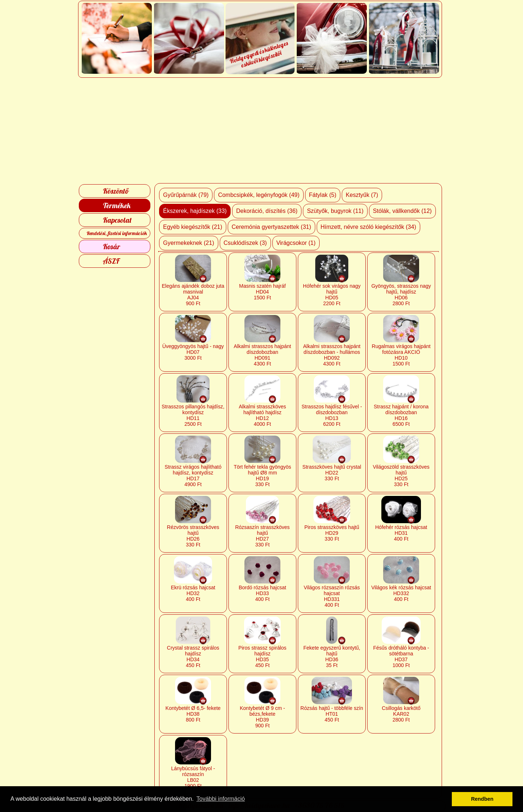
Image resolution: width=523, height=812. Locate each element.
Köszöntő (116, 191)
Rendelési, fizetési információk (117, 233)
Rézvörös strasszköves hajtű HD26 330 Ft (193, 536)
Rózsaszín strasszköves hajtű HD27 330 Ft (262, 536)
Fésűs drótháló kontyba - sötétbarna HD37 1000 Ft (401, 657)
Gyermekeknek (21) (189, 243)
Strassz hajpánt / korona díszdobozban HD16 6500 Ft (401, 415)
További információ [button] (221, 799)
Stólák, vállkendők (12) (402, 211)
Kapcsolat (117, 220)
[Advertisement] (262, 130)
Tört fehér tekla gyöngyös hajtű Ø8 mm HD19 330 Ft (263, 476)
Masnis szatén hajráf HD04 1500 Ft (262, 292)
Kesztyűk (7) (362, 195)
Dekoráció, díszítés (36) (267, 211)
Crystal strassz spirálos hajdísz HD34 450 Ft (193, 657)
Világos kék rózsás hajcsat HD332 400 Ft (401, 593)
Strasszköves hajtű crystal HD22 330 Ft (332, 473)
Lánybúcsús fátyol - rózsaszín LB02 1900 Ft (193, 777)
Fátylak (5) (323, 195)
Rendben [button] (482, 799)
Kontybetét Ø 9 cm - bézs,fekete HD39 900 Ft (262, 717)
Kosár (112, 247)
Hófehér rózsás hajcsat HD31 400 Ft (401, 533)
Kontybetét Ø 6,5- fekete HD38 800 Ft (193, 714)
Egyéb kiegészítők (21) (193, 227)
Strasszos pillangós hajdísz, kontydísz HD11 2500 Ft (193, 415)
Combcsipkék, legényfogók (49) (259, 195)
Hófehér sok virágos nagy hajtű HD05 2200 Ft (332, 295)
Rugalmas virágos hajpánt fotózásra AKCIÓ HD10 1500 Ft (401, 355)
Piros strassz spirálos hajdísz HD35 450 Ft (262, 657)
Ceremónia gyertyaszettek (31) (271, 227)
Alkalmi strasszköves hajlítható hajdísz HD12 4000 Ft (263, 415)
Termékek (117, 205)
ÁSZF (111, 261)
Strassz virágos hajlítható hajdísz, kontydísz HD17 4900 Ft (193, 476)
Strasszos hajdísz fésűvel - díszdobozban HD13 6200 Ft (332, 415)
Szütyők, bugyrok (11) (335, 211)
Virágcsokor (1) (296, 243)
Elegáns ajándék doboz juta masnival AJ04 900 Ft (193, 295)
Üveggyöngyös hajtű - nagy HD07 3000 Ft (193, 352)
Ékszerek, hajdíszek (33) (195, 211)
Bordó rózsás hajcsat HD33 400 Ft (262, 593)
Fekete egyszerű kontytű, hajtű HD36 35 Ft (332, 657)
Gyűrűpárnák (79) (186, 195)
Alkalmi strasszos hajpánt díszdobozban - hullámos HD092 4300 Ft (332, 355)
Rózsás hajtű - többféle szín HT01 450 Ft (332, 714)
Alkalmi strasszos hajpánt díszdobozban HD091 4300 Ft (263, 355)
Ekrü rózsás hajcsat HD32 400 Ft (193, 593)
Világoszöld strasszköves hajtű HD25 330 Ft (401, 476)
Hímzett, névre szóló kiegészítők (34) (368, 227)
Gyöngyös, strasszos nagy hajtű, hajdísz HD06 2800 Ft (401, 295)
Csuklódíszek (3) (245, 243)
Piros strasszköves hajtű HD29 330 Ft (332, 533)
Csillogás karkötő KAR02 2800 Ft (401, 714)
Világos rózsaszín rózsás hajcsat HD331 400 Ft (332, 596)
